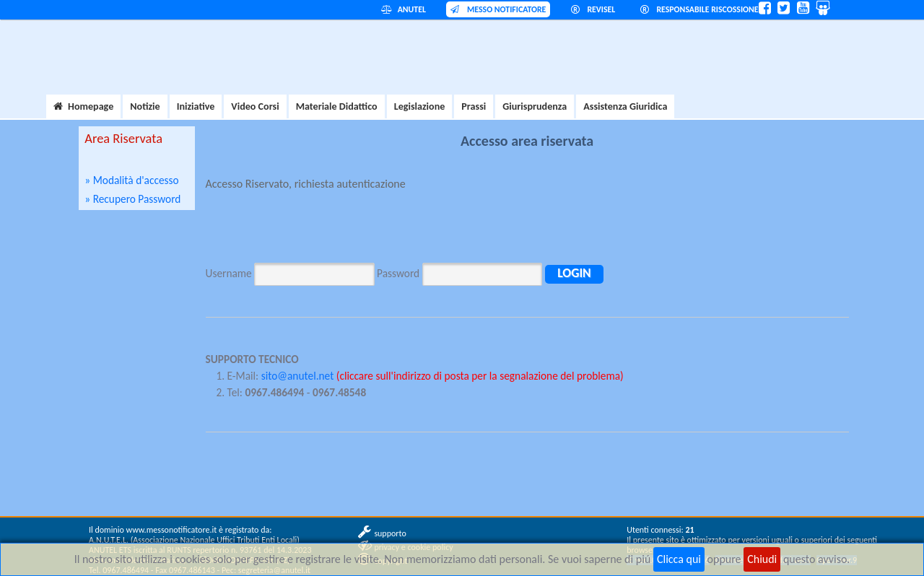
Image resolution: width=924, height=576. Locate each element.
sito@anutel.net (298, 376)
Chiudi (762, 559)
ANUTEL (404, 9)
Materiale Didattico (337, 106)
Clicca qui (679, 559)
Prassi (474, 106)
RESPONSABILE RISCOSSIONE (699, 9)
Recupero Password (137, 199)
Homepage (83, 106)
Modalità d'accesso (136, 180)
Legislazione (420, 106)
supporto (390, 533)
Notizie (145, 106)
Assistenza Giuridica (625, 106)
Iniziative (196, 106)
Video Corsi (255, 106)
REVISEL (593, 9)
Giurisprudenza (535, 106)
